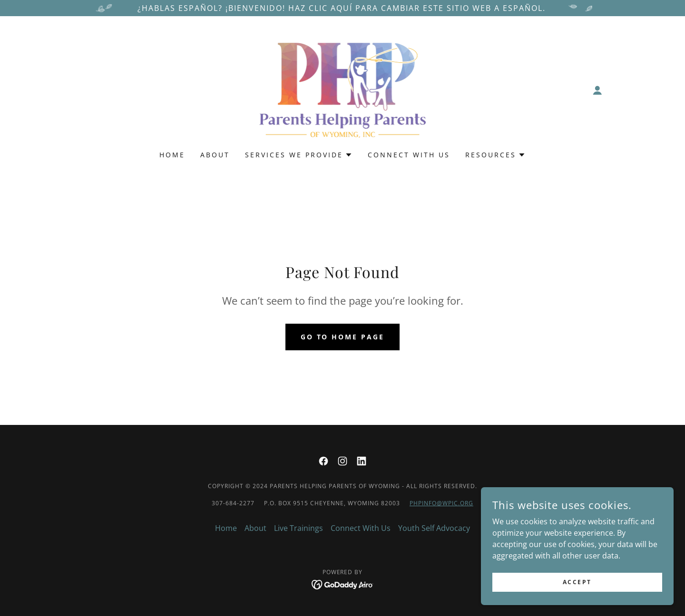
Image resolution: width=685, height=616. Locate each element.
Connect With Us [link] (409, 155)
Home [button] (226, 528)
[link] (343, 89)
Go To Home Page (343, 337)
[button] (597, 90)
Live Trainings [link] (298, 528)
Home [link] (172, 155)
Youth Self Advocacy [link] (434, 528)
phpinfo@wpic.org (441, 503)
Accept (578, 582)
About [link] (215, 155)
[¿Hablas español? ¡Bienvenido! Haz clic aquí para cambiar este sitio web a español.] (342, 8)
